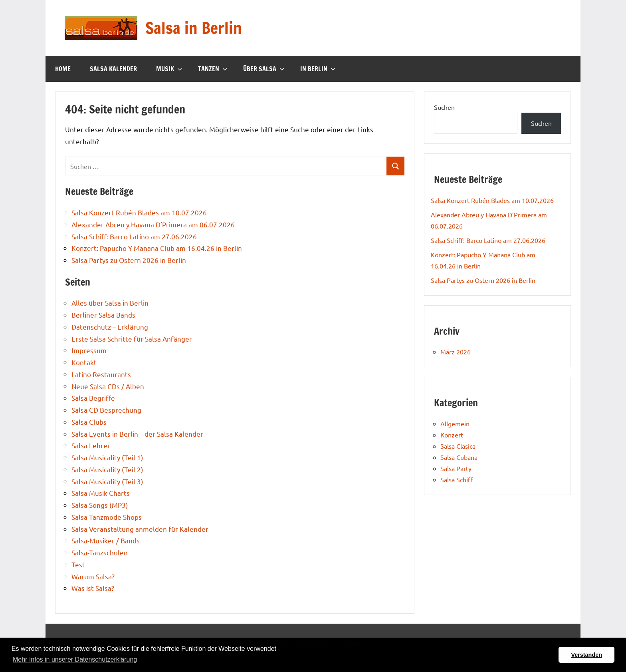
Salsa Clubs (89, 422)
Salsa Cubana (459, 457)
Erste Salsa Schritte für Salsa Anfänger (132, 339)
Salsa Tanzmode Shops (107, 517)
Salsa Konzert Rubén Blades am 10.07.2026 (139, 212)
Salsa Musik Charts (101, 493)
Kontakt (84, 362)
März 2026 (456, 352)
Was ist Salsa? (93, 588)
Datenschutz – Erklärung (110, 327)
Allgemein (455, 423)
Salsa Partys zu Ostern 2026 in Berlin (129, 260)
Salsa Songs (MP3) (100, 505)
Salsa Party (456, 468)
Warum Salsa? (93, 576)
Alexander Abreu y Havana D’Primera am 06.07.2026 (153, 224)
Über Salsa (264, 69)
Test (78, 564)
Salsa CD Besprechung (106, 410)
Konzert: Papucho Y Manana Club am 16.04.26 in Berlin (157, 248)
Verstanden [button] (586, 655)
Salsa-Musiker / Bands (106, 540)
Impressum (89, 350)
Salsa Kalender (113, 69)
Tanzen (213, 69)
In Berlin (318, 69)
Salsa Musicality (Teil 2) (107, 469)
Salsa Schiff (457, 479)
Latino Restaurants (101, 374)
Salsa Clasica (458, 446)
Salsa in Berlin (194, 28)
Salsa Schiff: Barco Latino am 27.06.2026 (134, 236)
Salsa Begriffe (93, 398)
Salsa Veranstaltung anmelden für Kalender (140, 529)
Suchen (444, 107)
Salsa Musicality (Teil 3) (107, 481)
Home (63, 69)
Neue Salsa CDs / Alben (108, 386)
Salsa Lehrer (91, 445)
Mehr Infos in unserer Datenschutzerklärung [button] (75, 659)
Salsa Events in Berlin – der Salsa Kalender (137, 434)
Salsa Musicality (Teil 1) (107, 457)
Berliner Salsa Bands (103, 315)
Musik (169, 69)
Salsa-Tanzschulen (100, 552)
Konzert (452, 435)
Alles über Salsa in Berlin (110, 303)
